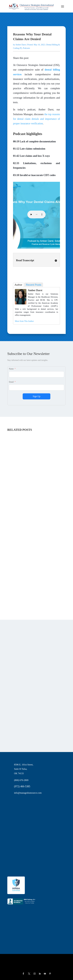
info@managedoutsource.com (28, 793)
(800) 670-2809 (21, 780)
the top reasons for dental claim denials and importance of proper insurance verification (36, 119)
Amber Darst (21, 45)
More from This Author (24, 321)
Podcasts (26, 48)
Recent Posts (34, 285)
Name (11, 369)
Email (11, 382)
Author (18, 285)
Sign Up (36, 396)
